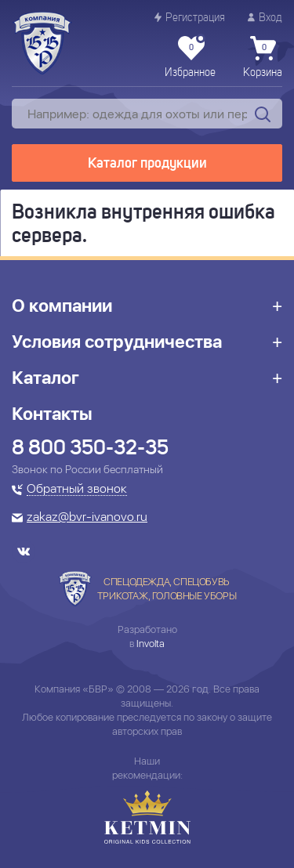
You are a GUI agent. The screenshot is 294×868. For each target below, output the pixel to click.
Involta (151, 644)
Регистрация (190, 18)
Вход (265, 18)
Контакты (52, 414)
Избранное (190, 57)
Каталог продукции (147, 164)
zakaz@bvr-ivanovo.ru (87, 518)
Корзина (263, 57)
